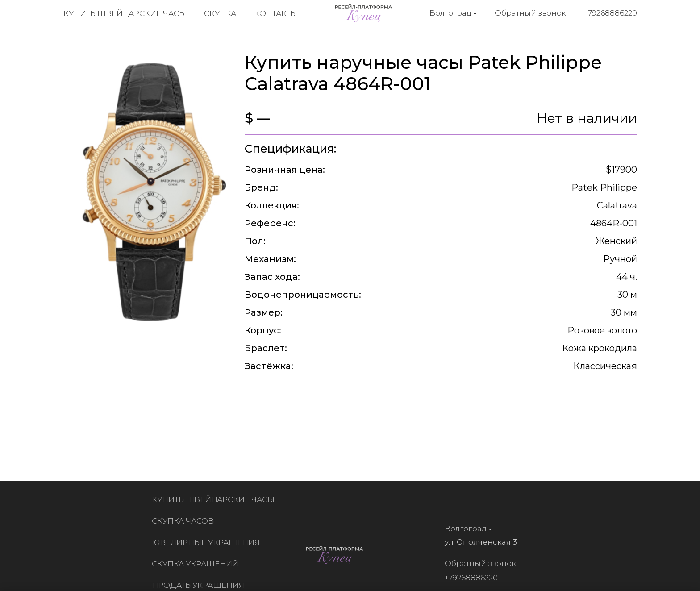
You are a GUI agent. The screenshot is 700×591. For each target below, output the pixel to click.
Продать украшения (200, 585)
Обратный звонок (530, 13)
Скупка (220, 13)
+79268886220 (610, 13)
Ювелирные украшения (208, 542)
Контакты (276, 13)
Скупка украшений (197, 564)
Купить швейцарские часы (125, 13)
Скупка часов (185, 521)
